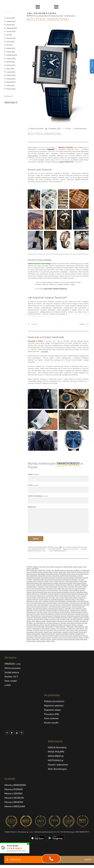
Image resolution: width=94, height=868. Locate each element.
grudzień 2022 (11, 21)
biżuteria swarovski (83, 572)
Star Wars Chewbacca (53, 623)
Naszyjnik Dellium (52, 603)
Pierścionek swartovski (40, 617)
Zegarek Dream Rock (66, 636)
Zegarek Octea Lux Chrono (43, 637)
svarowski (30, 627)
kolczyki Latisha (63, 590)
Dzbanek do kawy (61, 585)
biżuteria (74, 572)
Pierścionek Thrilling (54, 617)
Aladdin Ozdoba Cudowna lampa (42, 572)
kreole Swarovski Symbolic (67, 596)
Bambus (55, 572)
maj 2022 (9, 35)
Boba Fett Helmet (32, 574)
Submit (36, 539)
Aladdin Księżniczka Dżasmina (64, 570)
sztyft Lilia (36, 630)
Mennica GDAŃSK (14, 793)
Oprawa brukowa (65, 612)
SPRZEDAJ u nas (13, 664)
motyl (40, 601)
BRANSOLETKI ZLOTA (39, 549)
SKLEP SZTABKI (56, 549)
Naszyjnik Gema (75, 603)
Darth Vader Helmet (33, 583)
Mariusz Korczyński (57, 16)
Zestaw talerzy (41, 641)
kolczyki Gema (41, 590)
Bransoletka (42, 574)
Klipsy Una (65, 588)
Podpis (33, 474)
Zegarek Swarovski (69, 639)
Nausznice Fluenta (64, 610)
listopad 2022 (11, 25)
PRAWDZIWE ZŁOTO (60, 551)
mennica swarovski (45, 599)
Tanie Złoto (35, 568)
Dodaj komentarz (70, 16)
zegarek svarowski (57, 639)
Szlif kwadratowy (60, 627)
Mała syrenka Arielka (71, 598)
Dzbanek (39, 585)
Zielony (49, 641)
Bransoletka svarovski (76, 576)
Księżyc (78, 596)
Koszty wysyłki (51, 723)
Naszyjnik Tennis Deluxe (40, 608)
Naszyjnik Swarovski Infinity (39, 607)
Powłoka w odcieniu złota (51, 619)
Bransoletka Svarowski (33, 578)
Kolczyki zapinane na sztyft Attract (37, 594)
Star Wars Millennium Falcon (35, 625)
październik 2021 (12, 55)
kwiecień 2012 (11, 75)
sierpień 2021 (11, 62)
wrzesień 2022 (11, 31)
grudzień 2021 (11, 48)
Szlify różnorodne (62, 628)
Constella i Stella (32, 581)
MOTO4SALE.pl (56, 760)
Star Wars (76, 621)
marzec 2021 (10, 68)
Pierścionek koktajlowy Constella (71, 614)
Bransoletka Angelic (52, 574)
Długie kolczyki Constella (51, 583)
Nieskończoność (32, 612)
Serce (33, 621)
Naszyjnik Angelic (60, 601)
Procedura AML (52, 714)
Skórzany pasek (40, 621)
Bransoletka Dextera (82, 574)
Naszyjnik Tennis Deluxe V (56, 608)
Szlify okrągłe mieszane (48, 628)
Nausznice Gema (75, 610)
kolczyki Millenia (74, 590)
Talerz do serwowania (46, 630)
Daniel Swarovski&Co (72, 581)
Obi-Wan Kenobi (42, 612)
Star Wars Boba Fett (40, 623)
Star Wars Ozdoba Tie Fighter (54, 625)
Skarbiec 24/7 (11, 676)
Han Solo (61, 587)
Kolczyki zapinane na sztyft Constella (60, 594)
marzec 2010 (10, 85)
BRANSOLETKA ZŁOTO (35, 551)
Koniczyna (33, 596)
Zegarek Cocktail (68, 632)
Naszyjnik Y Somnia (32, 610)
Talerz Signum (70, 630)
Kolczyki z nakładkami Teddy (79, 592)
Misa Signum (80, 599)
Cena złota (43, 567)
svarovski (80, 625)
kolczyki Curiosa (32, 590)
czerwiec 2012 (11, 72)
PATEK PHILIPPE (56, 752)
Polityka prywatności (54, 701)
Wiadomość (32, 507)
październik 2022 (12, 28)
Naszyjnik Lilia (85, 603)
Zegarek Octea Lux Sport (60, 637)
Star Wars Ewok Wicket (68, 623)
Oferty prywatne (13, 668)
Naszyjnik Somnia (77, 605)
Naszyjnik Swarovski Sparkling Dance (60, 607)
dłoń (41, 583)
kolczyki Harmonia (52, 590)
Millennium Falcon (70, 599)
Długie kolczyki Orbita (66, 583)
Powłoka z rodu (65, 619)
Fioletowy (41, 587)
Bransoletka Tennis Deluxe (53, 579)
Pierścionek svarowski (74, 616)
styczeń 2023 (10, 18)
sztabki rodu (71, 628)
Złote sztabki (11, 681)
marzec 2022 (10, 41)
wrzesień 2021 (11, 58)
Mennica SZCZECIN (14, 798)
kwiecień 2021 (11, 65)
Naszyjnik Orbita (66, 605)
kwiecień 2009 (11, 89)
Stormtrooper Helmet (70, 625)
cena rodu (81, 579)
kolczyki (71, 588)
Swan (35, 627)
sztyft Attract (80, 628)
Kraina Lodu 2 (41, 596)
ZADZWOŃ (12, 859)
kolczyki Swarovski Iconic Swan (41, 592)
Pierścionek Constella (33, 614)
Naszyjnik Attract (71, 601)
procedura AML (74, 549)
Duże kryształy (31, 585)
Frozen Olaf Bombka (51, 587)
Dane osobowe (51, 718)
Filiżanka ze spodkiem (74, 585)
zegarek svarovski (46, 639)
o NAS (8, 685)
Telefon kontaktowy (38, 496)
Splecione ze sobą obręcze (65, 621)
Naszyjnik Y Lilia (70, 608)
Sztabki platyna (12, 672)
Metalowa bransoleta (58, 599)
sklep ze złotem (78, 567)
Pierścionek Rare (36, 616)
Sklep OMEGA (68, 567)
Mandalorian (82, 598)
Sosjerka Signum (51, 621)
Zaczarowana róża (32, 632)
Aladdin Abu (33, 570)
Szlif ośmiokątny (79, 627)
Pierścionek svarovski (60, 616)
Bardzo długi (62, 572)
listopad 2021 (11, 52)
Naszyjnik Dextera (63, 603)
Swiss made (41, 627)
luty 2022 (9, 45)
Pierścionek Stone (47, 616)
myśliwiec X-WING (48, 601)
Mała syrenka (60, 598)
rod (71, 619)
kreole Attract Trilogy (52, 596)
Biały (69, 572)
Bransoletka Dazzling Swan (67, 574)
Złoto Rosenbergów (57, 769)
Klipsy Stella (57, 588)
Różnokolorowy (78, 619)
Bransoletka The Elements (69, 579)
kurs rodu (52, 598)
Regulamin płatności (54, 705)
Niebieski (84, 610)
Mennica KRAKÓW (14, 802)
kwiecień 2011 (11, 79)
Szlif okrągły (70, 627)
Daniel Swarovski (59, 581)
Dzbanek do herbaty (49, 585)
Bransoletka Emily (32, 576)
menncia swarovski (32, 599)
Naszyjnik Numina (55, 605)
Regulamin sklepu (53, 710)
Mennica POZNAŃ (14, 789)
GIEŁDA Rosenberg (57, 747)
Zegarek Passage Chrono (76, 637)
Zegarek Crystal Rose (62, 634)
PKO (48, 567)
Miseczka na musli (32, 601)
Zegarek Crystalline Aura (77, 634)
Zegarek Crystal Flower (48, 634)
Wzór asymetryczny (81, 630)
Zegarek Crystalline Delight (50, 636)
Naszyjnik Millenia (43, 605)
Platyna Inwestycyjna (56, 567)
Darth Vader (83, 581)
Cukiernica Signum (43, 581)
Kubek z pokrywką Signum (40, 598)
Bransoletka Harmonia (45, 576)
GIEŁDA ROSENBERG (40, 547)
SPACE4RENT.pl (56, 756)
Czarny (51, 581)
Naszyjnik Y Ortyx (81, 608)
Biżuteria (36, 567)
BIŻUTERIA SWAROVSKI (48, 19)
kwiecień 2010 (11, 82)
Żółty (53, 641)
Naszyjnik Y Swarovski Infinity (48, 610)
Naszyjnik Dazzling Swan (38, 603)
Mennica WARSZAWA (15, 785)
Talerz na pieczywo (59, 630)
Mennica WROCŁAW (15, 806)
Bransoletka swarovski (48, 578)
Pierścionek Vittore (67, 617)
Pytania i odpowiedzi (58, 765)
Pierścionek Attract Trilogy (79, 612)
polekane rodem (78, 617)
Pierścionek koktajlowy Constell (50, 614)
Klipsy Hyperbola (48, 588)
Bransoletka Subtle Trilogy (60, 576)
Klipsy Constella (69, 587)
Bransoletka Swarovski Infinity (65, 578)
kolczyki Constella (80, 588)
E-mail (33, 485)
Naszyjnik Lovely (32, 605)
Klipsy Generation (36, 588)
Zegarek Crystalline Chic (34, 636)
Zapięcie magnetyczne (45, 632)
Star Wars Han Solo (81, 623)
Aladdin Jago (50, 570)
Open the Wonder (54, 612)
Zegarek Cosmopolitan (33, 634)
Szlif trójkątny (36, 628)
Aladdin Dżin (42, 570)
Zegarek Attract (57, 632)
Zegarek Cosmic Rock (80, 632)
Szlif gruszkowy (50, 627)
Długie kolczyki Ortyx (80, 583)
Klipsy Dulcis (78, 587)
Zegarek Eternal (78, 636)
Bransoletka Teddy (38, 579)
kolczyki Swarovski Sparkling (61, 592)
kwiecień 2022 (11, 38)
